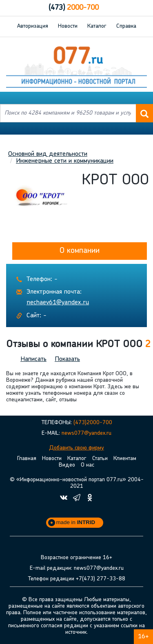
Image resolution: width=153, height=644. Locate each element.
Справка (126, 26)
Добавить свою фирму (76, 448)
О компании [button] (80, 251)
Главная (27, 459)
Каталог (97, 26)
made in (76, 522)
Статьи (100, 459)
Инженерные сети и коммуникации (65, 161)
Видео (67, 465)
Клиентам (125, 459)
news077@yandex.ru (86, 433)
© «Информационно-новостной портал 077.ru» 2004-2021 (77, 483)
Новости (68, 26)
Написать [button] (33, 359)
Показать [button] (67, 359)
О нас (88, 465)
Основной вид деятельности (48, 154)
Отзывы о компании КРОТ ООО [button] (78, 345)
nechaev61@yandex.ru (58, 303)
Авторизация (33, 26)
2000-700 (74, 8)
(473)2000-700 (93, 423)
